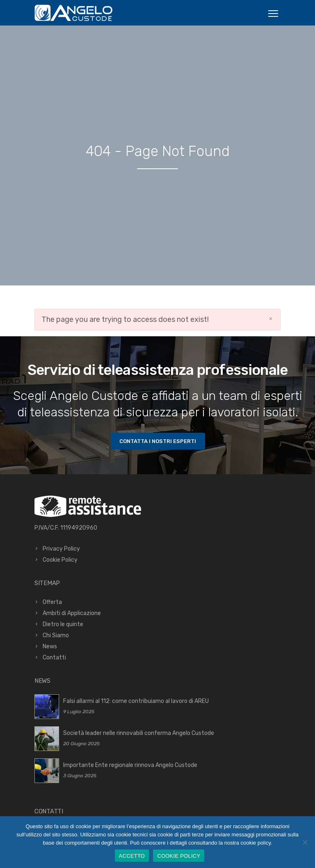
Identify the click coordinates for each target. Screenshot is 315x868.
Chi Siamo (56, 635)
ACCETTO (132, 856)
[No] (305, 842)
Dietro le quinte (63, 624)
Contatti (54, 658)
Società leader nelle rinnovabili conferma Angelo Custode (139, 733)
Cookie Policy (60, 560)
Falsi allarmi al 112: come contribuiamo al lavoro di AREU (136, 701)
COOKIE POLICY (179, 856)
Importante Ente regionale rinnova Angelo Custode (130, 765)
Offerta (52, 602)
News (50, 646)
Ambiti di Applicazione (72, 613)
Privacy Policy (61, 549)
